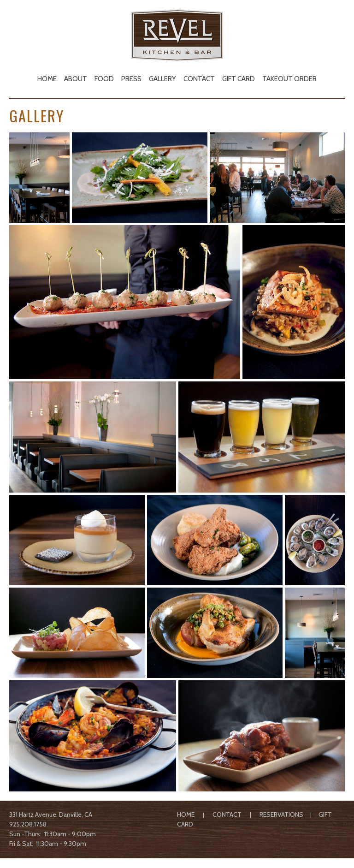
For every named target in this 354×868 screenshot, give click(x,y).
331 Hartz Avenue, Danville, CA (51, 814)
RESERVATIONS (281, 814)
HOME (186, 814)
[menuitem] (47, 78)
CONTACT (227, 814)
